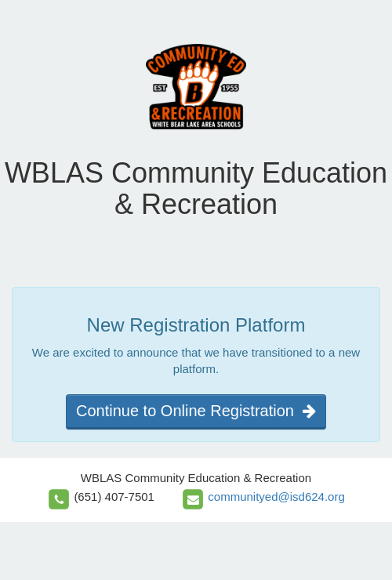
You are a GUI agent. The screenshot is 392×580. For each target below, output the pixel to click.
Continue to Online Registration (196, 411)
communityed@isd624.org (276, 497)
